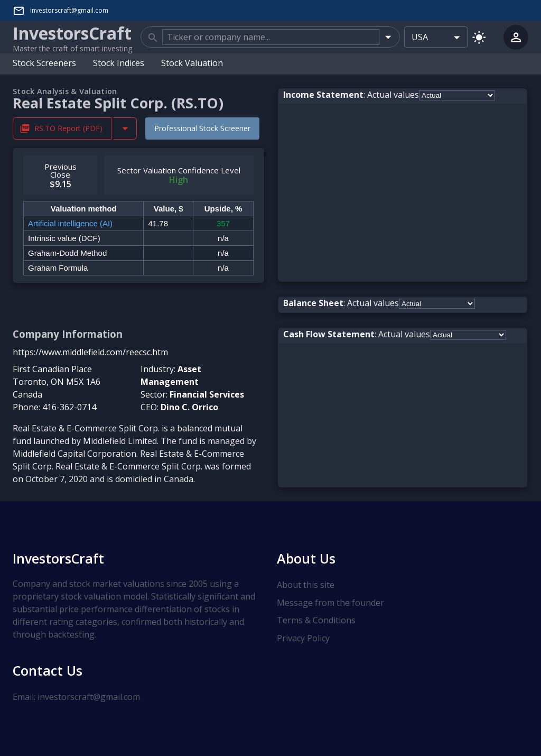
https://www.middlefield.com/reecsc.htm (90, 352)
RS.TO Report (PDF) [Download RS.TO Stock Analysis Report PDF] (62, 128)
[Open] (388, 37)
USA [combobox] (420, 37)
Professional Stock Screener (202, 128)
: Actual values (351, 94)
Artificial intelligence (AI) (70, 223)
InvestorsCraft (58, 558)
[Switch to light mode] (479, 37)
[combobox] (271, 37)
